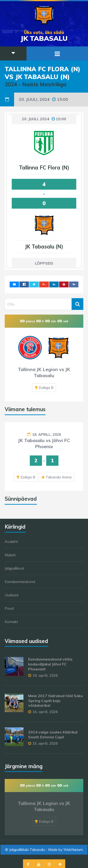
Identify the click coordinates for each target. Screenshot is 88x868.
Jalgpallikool (14, 568)
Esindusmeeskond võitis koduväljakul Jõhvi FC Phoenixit (50, 664)
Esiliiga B (46, 388)
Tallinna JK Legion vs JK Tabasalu (44, 372)
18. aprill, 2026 (47, 434)
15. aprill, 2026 (45, 743)
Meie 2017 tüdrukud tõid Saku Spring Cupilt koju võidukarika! (55, 701)
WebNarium (73, 850)
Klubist (10, 555)
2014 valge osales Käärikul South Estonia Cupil (53, 735)
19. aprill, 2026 (45, 675)
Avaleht (11, 541)
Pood (9, 608)
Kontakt (11, 622)
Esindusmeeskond (20, 582)
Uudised (11, 595)
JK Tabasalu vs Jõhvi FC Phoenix (44, 443)
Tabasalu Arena (59, 477)
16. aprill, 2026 (45, 712)
